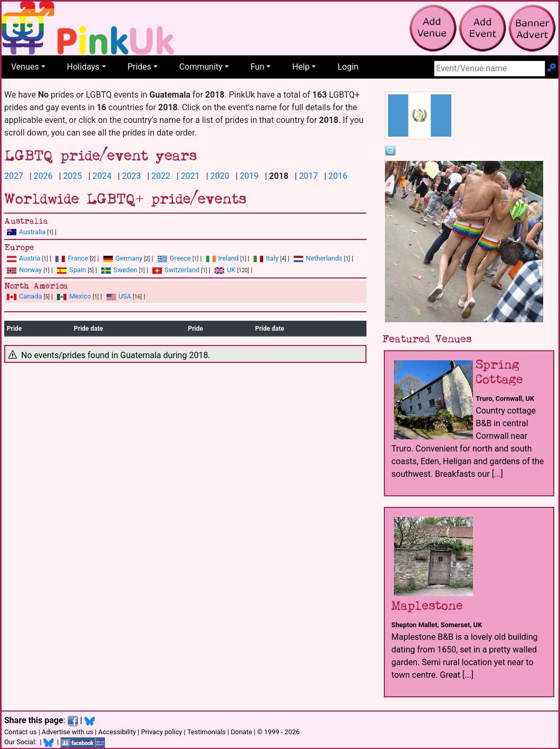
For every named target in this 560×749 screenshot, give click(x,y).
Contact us (21, 732)
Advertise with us (67, 732)
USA (119, 296)
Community (201, 67)
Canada (25, 296)
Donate (241, 732)
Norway (24, 270)
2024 (102, 176)
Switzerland (176, 270)
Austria (24, 258)
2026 (43, 176)
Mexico (74, 296)
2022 (161, 176)
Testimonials (206, 732)
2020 (220, 176)
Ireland (223, 258)
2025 (73, 176)
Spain (71, 270)
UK (225, 270)
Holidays (83, 67)
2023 (131, 176)
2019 (249, 176)
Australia (26, 232)
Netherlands (318, 258)
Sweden (119, 270)
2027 (14, 176)
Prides (139, 67)
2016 (338, 176)
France (72, 258)
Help (301, 67)
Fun (257, 67)
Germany (123, 258)
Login (348, 67)
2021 (190, 176)
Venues (25, 67)
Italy (266, 258)
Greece (174, 258)
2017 (308, 176)
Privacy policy (161, 732)
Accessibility (117, 732)
